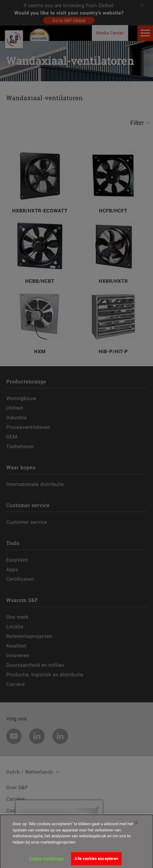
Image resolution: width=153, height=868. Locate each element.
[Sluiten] (136, 827)
